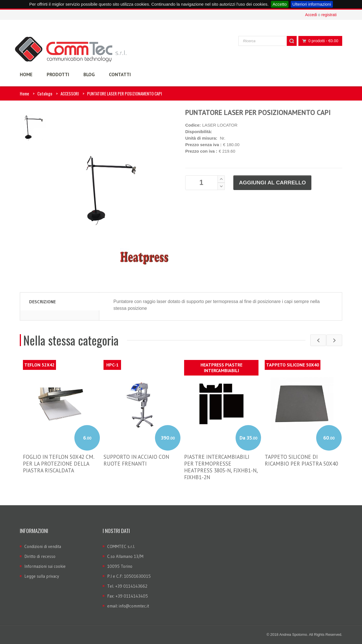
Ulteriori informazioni (312, 4)
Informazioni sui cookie (45, 566)
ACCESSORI (70, 93)
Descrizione (42, 302)
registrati (329, 15)
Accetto (280, 4)
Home (24, 93)
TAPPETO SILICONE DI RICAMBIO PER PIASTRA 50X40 (301, 460)
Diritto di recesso (40, 556)
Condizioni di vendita (43, 546)
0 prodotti (319, 41)
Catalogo (45, 93)
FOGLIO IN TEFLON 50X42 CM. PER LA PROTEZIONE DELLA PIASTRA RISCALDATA (59, 464)
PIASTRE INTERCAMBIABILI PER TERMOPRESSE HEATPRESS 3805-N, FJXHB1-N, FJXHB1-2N (221, 467)
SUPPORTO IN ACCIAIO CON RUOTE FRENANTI (136, 460)
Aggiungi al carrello (272, 183)
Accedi (311, 15)
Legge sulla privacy (42, 576)
